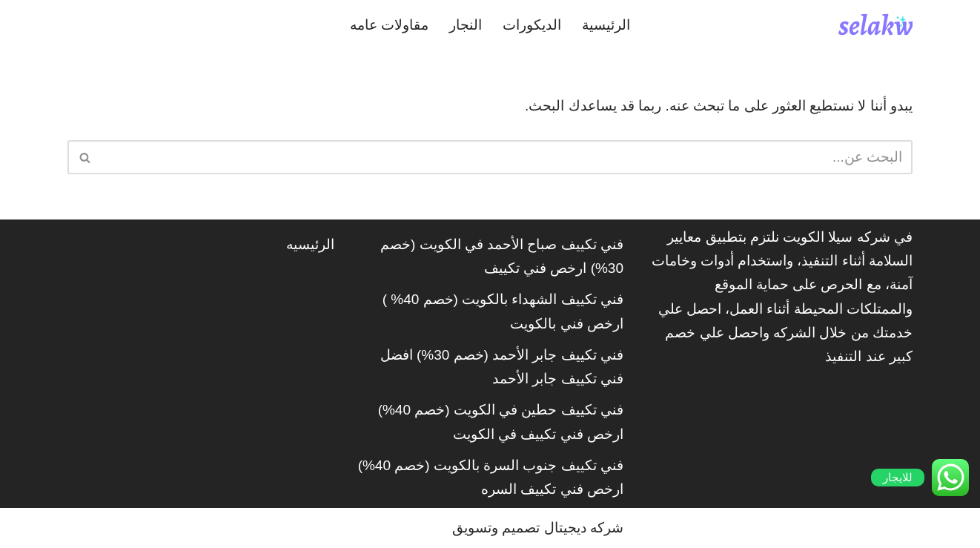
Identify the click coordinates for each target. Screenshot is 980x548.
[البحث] (507, 157)
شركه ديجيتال (584, 528)
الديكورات (532, 25)
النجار (466, 25)
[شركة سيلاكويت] (875, 25)
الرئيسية (606, 25)
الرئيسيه (310, 244)
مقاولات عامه (389, 25)
